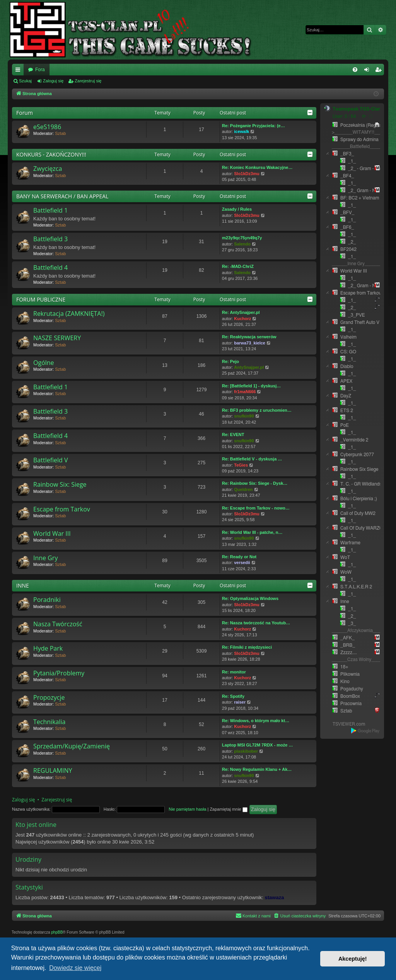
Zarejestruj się (88, 81)
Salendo (242, 244)
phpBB (57, 932)
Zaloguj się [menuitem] (368, 71)
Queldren (243, 489)
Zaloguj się (53, 81)
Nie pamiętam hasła (187, 809)
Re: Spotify (233, 696)
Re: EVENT (233, 435)
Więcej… (19, 71)
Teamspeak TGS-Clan (357, 109)
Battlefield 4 (50, 268)
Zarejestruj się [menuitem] (380, 71)
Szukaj (25, 81)
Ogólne (44, 363)
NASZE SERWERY (57, 338)
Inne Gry (45, 558)
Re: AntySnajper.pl (241, 312)
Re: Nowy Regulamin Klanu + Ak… (257, 769)
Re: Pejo (230, 361)
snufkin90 (244, 416)
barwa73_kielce (250, 343)
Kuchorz (242, 319)
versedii (242, 562)
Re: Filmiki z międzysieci (247, 647)
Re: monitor (234, 672)
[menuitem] (355, 70)
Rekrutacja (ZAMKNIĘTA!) (69, 314)
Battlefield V (51, 460)
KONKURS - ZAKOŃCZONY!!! (51, 154)
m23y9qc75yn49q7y (242, 238)
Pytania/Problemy (59, 673)
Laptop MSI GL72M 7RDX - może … (257, 745)
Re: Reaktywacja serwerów (249, 337)
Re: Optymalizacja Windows (250, 598)
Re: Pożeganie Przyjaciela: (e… (253, 126)
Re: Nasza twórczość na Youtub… (256, 623)
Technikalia (49, 722)
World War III (52, 533)
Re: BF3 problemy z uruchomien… (257, 410)
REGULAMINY (53, 770)
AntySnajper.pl (249, 367)
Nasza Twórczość (58, 624)
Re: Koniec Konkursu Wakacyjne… (257, 167)
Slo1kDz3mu (247, 174)
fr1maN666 (245, 392)
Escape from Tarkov (62, 509)
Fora (40, 70)
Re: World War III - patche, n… (252, 532)
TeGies (241, 465)
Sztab (60, 133)
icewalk (242, 131)
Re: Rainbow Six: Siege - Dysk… (255, 483)
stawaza (275, 897)
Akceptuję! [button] (353, 959)
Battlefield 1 (50, 210)
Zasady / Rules (237, 209)
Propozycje (49, 697)
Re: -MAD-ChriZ (238, 266)
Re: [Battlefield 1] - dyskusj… (251, 386)
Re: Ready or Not (239, 557)
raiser (240, 702)
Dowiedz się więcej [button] (75, 968)
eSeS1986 (47, 127)
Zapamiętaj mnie (228, 809)
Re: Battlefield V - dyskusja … (252, 459)
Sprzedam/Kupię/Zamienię (72, 746)
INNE (23, 585)
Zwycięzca (48, 169)
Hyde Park (48, 648)
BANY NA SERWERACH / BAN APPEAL (62, 196)
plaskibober (246, 751)
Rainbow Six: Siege (60, 484)
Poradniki (47, 600)
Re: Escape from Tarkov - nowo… (256, 508)
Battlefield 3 (50, 239)
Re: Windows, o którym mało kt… (256, 721)
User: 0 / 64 (344, 116)
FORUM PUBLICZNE (41, 299)
